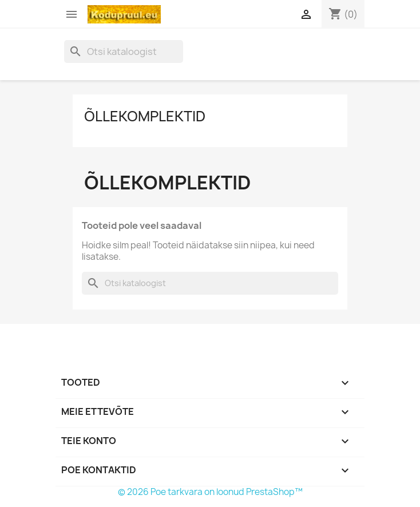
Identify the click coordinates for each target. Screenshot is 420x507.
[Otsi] (124, 52)
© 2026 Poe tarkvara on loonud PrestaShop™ (210, 492)
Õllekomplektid (145, 116)
